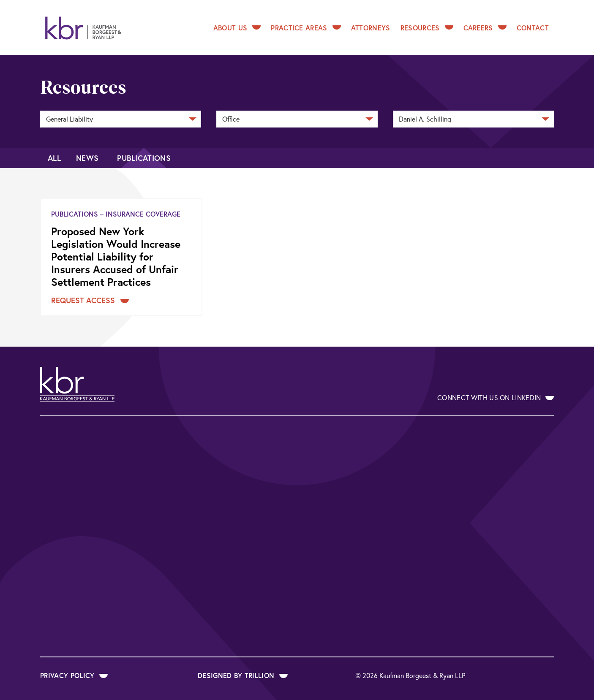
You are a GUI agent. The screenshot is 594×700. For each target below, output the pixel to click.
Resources (427, 28)
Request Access (90, 300)
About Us (237, 28)
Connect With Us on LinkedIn (496, 397)
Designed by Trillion (243, 675)
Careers (485, 28)
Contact (533, 28)
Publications (144, 158)
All (54, 158)
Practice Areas (306, 28)
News (87, 158)
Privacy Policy (74, 675)
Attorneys (371, 28)
